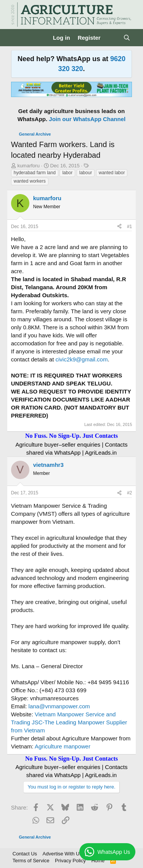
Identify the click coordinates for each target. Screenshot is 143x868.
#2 (129, 493)
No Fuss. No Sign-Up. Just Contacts (71, 436)
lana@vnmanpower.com (59, 706)
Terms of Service (31, 861)
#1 (129, 227)
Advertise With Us (62, 854)
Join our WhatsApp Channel (87, 119)
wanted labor (112, 173)
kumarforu (28, 166)
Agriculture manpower (63, 746)
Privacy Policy (70, 861)
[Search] (127, 38)
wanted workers (30, 181)
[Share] (119, 227)
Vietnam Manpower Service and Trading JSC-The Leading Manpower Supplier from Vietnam (69, 722)
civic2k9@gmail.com (81, 359)
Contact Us (25, 854)
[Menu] (18, 38)
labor (67, 173)
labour (86, 173)
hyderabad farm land (35, 173)
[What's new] (112, 38)
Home (98, 861)
